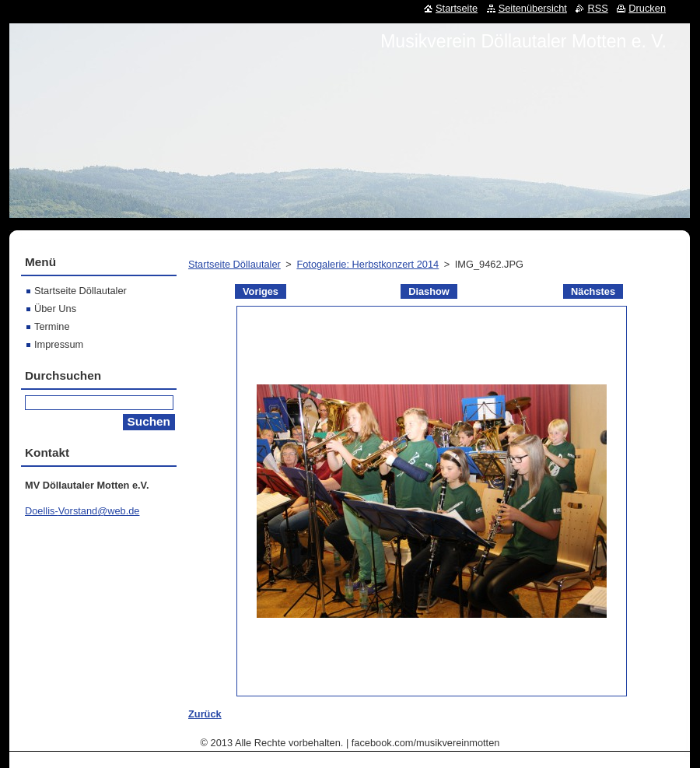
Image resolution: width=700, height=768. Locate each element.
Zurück (205, 714)
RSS (597, 8)
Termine (52, 326)
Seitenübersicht (533, 8)
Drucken (647, 8)
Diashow (429, 291)
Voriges (261, 291)
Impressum (59, 344)
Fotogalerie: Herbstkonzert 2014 (367, 264)
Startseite (457, 8)
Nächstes (593, 291)
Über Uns (55, 309)
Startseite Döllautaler (234, 264)
